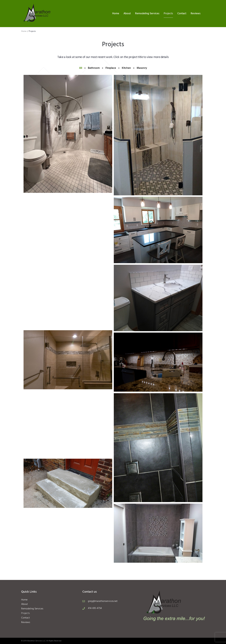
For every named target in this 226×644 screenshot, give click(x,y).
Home (24, 31)
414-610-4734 (95, 608)
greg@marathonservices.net (103, 601)
